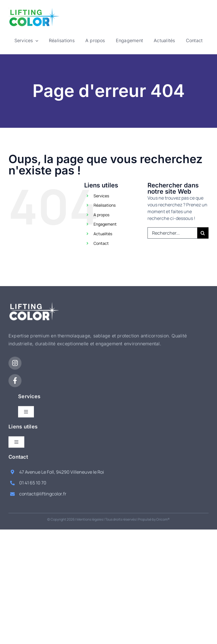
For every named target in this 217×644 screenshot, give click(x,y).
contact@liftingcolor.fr (43, 490)
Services (101, 196)
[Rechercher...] (172, 233)
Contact (101, 243)
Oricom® (163, 515)
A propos (101, 215)
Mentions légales (90, 515)
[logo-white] (34, 300)
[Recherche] (203, 233)
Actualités (103, 234)
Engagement (105, 224)
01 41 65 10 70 (33, 479)
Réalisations (105, 205)
